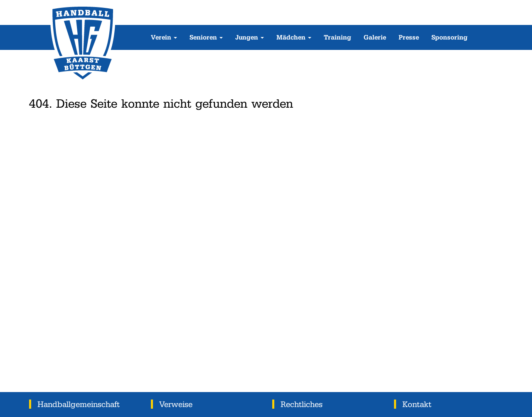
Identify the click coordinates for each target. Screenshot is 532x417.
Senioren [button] (206, 37)
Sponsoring (449, 37)
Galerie (375, 37)
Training (337, 37)
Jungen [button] (250, 37)
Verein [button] (164, 37)
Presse (409, 37)
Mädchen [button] (294, 37)
